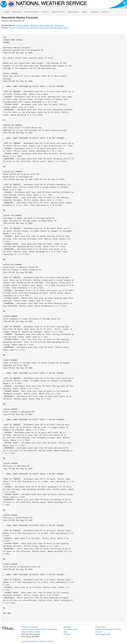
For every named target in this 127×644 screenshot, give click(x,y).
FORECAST (17, 12)
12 (27, 28)
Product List (48, 25)
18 (41, 28)
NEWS (85, 12)
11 (25, 28)
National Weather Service (31, 632)
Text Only (34, 25)
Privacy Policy (100, 627)
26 (60, 28)
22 (50, 28)
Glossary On (59, 25)
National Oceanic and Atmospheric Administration (40, 629)
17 (39, 28)
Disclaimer (67, 627)
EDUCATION (74, 12)
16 (36, 28)
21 (48, 28)
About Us (99, 632)
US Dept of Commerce (30, 627)
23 (53, 28)
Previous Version (22, 25)
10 (23, 28)
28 (64, 28)
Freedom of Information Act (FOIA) (108, 629)
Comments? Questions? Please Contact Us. (38, 641)
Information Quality (70, 629)
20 (46, 28)
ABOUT (106, 12)
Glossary (67, 634)
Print (41, 25)
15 (34, 28)
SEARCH (95, 12)
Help (65, 632)
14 (32, 28)
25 (58, 28)
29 (67, 28)
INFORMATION (59, 12)
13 (29, 28)
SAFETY (46, 12)
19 (43, 28)
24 (55, 28)
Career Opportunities (103, 634)
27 (62, 28)
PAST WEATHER (32, 12)
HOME (7, 12)
